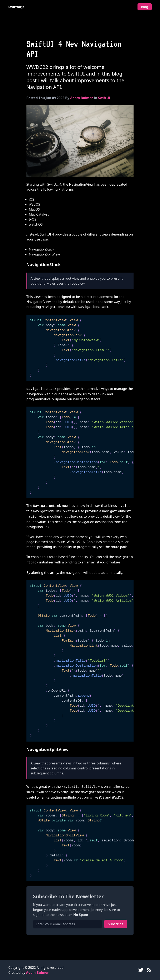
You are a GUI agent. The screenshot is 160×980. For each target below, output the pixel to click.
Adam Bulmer (82, 98)
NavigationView (81, 184)
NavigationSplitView (44, 254)
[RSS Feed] (149, 970)
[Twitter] (141, 970)
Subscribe (116, 924)
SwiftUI (104, 98)
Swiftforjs (16, 7)
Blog (145, 7)
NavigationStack (42, 249)
